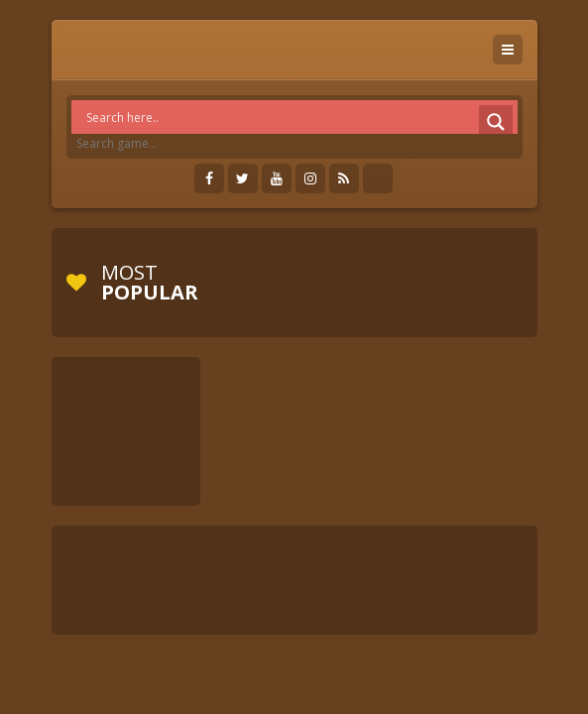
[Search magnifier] (496, 122)
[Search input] (299, 117)
